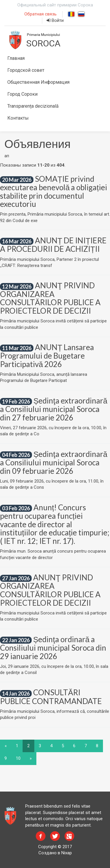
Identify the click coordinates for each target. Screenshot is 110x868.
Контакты (18, 118)
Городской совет (26, 70)
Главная (16, 58)
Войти (55, 20)
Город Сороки (22, 94)
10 (18, 758)
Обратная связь (40, 14)
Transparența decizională (33, 106)
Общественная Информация (38, 82)
